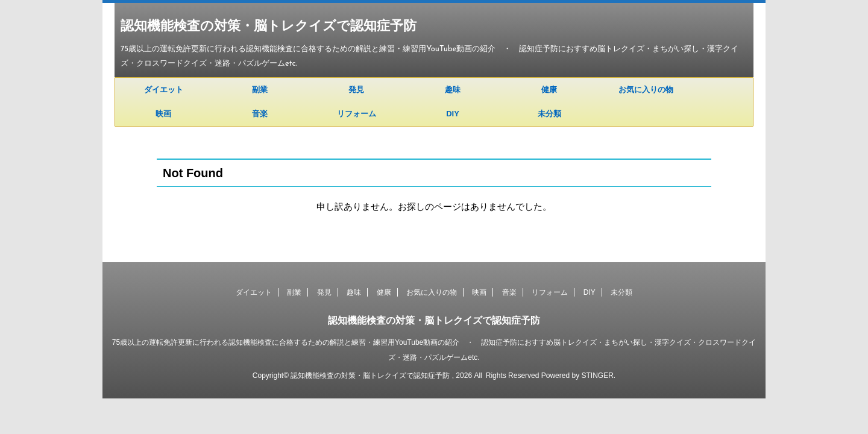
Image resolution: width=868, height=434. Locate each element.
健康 (549, 90)
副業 (260, 90)
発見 (356, 90)
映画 (163, 114)
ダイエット (164, 90)
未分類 (549, 114)
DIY (453, 114)
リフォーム (357, 114)
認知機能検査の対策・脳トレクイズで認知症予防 (269, 27)
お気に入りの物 (646, 90)
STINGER (597, 376)
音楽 (260, 114)
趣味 (453, 90)
